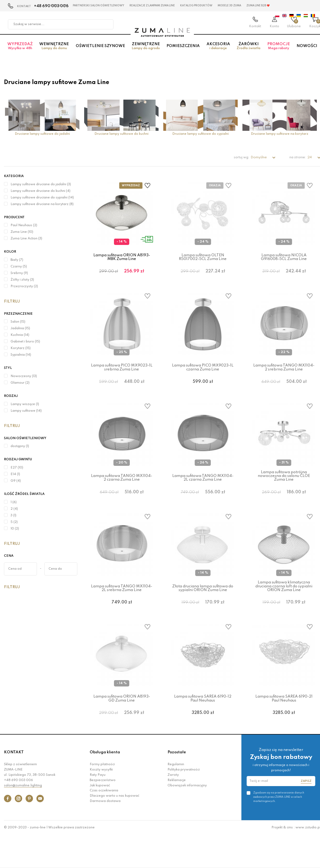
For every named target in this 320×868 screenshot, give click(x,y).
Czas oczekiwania (104, 824)
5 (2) (14, 522)
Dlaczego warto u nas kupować (114, 829)
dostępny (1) (20, 446)
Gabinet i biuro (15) (25, 342)
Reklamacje (177, 813)
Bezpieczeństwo (103, 813)
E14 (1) (15, 474)
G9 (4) (16, 481)
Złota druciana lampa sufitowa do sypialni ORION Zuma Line (203, 608)
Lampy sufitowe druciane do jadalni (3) (41, 184)
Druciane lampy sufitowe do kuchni (121, 134)
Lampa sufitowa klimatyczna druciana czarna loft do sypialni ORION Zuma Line (284, 606)
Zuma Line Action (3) (26, 239)
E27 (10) (17, 468)
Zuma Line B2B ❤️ (258, 6)
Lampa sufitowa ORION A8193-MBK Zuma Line (122, 257)
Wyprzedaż (20, 50)
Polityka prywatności (184, 802)
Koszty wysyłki (101, 802)
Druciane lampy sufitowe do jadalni (42, 134)
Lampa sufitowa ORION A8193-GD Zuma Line (122, 725)
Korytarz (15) (21, 348)
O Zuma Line (59, 6)
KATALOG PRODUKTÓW (196, 6)
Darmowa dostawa (105, 834)
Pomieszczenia (183, 50)
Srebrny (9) (19, 273)
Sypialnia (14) (21, 355)
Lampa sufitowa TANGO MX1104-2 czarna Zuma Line (122, 491)
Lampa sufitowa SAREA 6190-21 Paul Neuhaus (284, 725)
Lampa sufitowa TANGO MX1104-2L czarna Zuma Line (203, 491)
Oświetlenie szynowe (100, 50)
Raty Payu (98, 808)
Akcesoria (218, 50)
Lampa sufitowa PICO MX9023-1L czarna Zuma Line (203, 374)
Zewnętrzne (146, 50)
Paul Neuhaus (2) (24, 225)
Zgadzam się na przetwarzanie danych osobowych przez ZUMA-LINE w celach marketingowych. (279, 830)
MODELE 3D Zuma (229, 6)
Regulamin (176, 797)
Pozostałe (177, 785)
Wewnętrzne (54, 50)
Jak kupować (100, 818)
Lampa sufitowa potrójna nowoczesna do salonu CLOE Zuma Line (284, 489)
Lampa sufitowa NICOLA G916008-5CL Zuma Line (284, 257)
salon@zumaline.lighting (23, 818)
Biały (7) (17, 260)
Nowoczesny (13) (24, 376)
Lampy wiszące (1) (25, 404)
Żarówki (249, 50)
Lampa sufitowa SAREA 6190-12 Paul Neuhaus (203, 725)
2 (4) (14, 509)
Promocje (278, 50)
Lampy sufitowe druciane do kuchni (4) (40, 191)
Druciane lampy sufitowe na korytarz (280, 134)
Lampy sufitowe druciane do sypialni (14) (42, 198)
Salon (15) (18, 322)
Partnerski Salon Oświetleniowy (99, 6)
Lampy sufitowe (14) (26, 411)
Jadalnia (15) (20, 328)
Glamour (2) (20, 383)
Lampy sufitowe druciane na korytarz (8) (42, 204)
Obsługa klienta (105, 785)
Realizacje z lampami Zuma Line (152, 6)
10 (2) (15, 529)
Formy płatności (102, 797)
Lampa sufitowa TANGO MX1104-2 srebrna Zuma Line (284, 374)
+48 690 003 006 (18, 813)
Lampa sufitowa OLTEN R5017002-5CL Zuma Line (203, 257)
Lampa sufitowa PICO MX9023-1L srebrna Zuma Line (122, 374)
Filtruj (12, 301)
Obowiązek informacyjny (187, 818)
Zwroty (173, 808)
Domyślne (259, 157)
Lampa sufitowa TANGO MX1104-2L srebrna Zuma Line (122, 608)
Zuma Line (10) (22, 232)
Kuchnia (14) (20, 335)
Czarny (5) (19, 267)
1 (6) (14, 502)
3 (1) (13, 516)
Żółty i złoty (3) (22, 280)
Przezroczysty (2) (24, 286)
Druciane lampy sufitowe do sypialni (200, 134)
